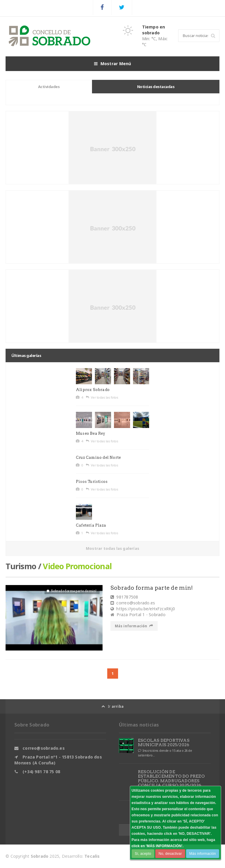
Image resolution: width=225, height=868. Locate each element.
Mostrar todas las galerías (112, 548)
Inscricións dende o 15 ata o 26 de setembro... (165, 753)
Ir (112, 706)
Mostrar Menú (113, 64)
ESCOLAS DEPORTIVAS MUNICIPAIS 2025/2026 (164, 743)
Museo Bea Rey (91, 433)
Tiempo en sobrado (154, 30)
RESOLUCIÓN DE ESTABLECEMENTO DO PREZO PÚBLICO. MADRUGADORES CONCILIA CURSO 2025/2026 (171, 778)
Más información (134, 626)
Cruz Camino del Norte (98, 457)
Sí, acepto (143, 854)
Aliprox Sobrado (93, 390)
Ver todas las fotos (102, 397)
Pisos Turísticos (92, 482)
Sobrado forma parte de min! (152, 588)
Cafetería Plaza (91, 525)
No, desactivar (170, 854)
